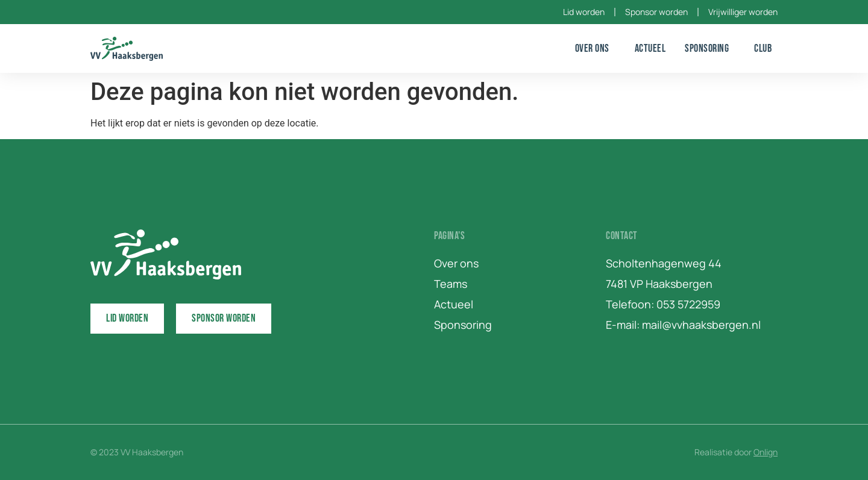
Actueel (650, 48)
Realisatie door (736, 452)
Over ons (595, 48)
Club (766, 48)
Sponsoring (710, 48)
